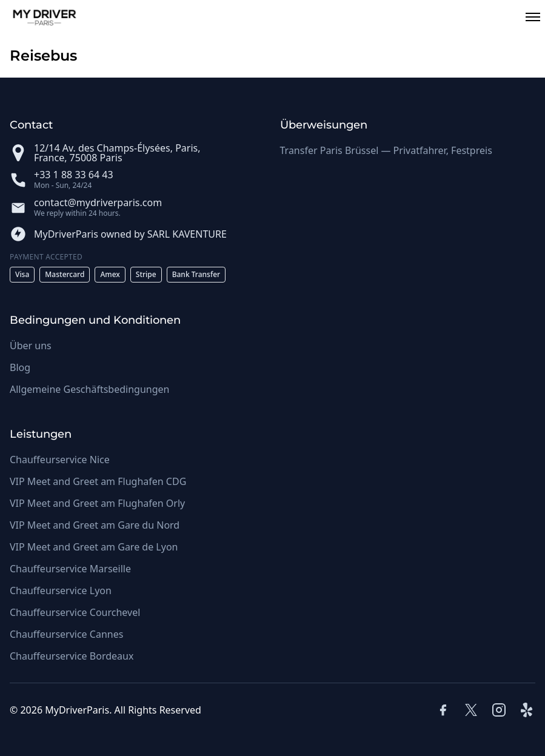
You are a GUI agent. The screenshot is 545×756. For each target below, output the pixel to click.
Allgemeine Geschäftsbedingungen (89, 389)
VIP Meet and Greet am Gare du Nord (95, 525)
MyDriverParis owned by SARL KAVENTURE (130, 234)
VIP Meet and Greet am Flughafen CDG (98, 481)
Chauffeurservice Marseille (70, 569)
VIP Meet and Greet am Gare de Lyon (94, 547)
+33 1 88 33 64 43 (74, 175)
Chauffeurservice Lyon (61, 590)
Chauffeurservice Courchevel (75, 612)
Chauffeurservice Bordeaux (72, 656)
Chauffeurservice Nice (60, 460)
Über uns (31, 346)
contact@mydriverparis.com (98, 202)
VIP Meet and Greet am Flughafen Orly (97, 503)
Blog (20, 367)
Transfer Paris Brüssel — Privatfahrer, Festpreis (386, 150)
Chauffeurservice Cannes (66, 634)
